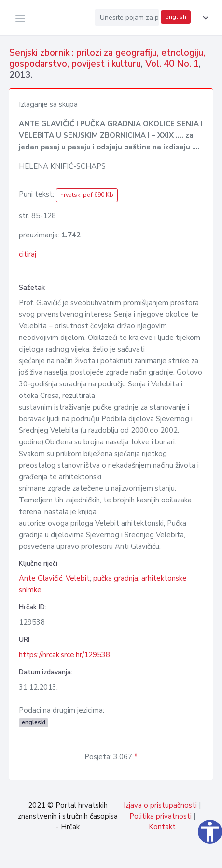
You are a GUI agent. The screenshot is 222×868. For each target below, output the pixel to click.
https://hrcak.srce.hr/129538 (64, 655)
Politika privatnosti (160, 816)
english (176, 17)
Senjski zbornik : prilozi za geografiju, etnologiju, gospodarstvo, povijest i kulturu (107, 58)
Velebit (78, 578)
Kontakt (162, 827)
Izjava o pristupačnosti (160, 805)
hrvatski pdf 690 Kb (87, 195)
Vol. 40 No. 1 (172, 64)
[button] (204, 18)
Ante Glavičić (41, 578)
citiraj (28, 254)
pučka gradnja (116, 578)
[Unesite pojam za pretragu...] (127, 17)
